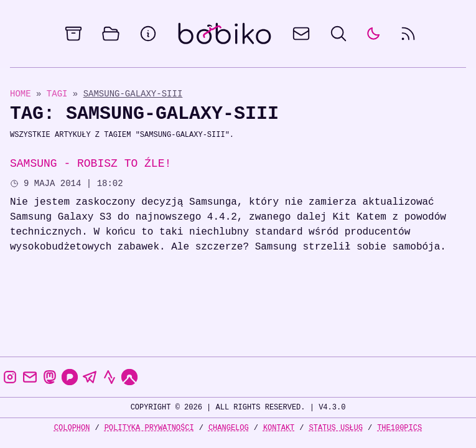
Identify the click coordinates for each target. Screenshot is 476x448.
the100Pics (399, 428)
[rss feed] (408, 34)
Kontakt (279, 428)
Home (21, 94)
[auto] (373, 34)
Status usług (336, 428)
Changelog (229, 428)
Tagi (60, 94)
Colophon (72, 428)
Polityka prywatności (149, 428)
